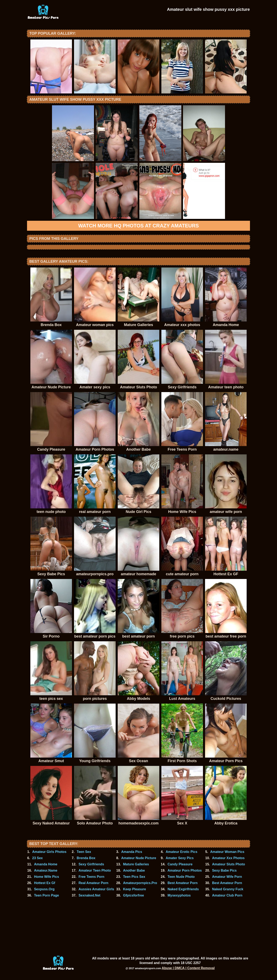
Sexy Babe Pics (224, 870)
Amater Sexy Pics (180, 858)
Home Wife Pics (47, 877)
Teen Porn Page (47, 895)
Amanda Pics (132, 852)
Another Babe (134, 870)
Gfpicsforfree (134, 895)
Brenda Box (86, 858)
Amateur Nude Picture (139, 858)
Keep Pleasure (135, 889)
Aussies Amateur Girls (96, 889)
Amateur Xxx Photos (228, 858)
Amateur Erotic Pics (182, 852)
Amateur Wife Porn (227, 877)
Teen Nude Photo (181, 877)
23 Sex (38, 858)
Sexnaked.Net (90, 895)
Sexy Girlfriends (91, 864)
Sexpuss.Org (44, 889)
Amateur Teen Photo (95, 870)
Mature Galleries (136, 864)
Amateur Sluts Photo (229, 864)
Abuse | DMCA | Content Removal (188, 968)
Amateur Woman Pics (227, 852)
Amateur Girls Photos (49, 852)
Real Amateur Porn (93, 883)
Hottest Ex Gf (45, 883)
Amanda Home (46, 864)
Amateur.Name (46, 870)
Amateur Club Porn (227, 895)
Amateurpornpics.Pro (140, 883)
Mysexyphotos (179, 895)
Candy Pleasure (180, 864)
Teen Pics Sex (134, 877)
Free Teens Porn (92, 877)
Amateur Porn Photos (185, 870)
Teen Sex (84, 852)
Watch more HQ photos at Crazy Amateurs (138, 226)
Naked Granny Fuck (228, 889)
